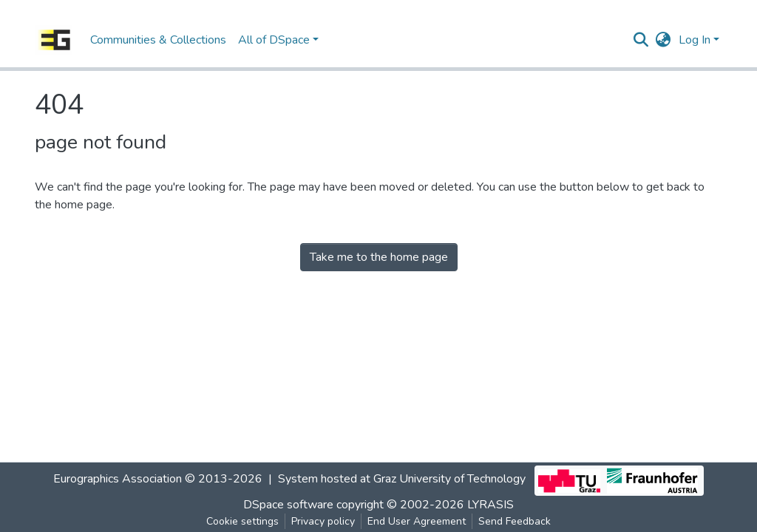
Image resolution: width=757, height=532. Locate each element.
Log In (695, 40)
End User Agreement (417, 521)
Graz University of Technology (449, 479)
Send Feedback (515, 521)
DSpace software (288, 505)
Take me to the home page (379, 257)
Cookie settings (242, 521)
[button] (663, 40)
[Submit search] (641, 40)
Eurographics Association (118, 479)
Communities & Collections (158, 40)
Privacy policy (323, 521)
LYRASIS (490, 505)
